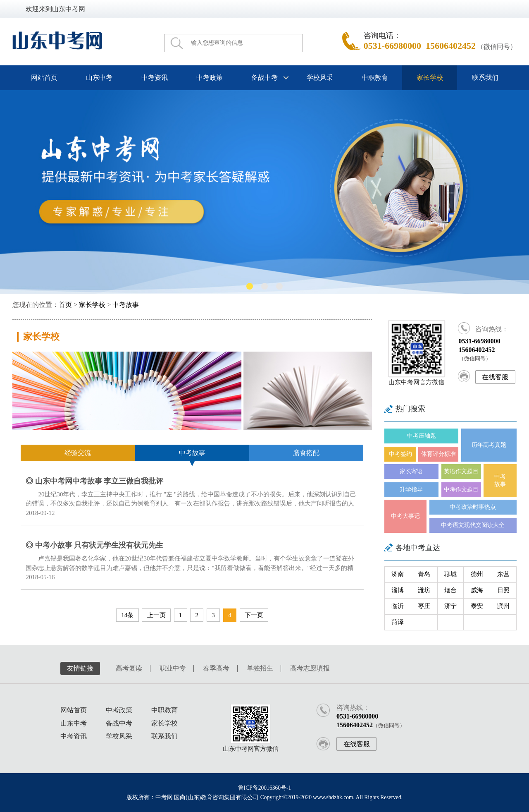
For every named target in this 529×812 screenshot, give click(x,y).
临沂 (398, 606)
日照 (503, 590)
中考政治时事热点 (473, 507)
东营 (503, 574)
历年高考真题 (489, 445)
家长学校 (430, 78)
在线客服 (495, 377)
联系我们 (485, 78)
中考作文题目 (461, 490)
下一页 (254, 615)
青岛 (424, 574)
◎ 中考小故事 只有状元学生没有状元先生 (94, 545)
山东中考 (99, 78)
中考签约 (400, 454)
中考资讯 (154, 78)
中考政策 (210, 78)
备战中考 (264, 78)
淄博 (398, 590)
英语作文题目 (461, 471)
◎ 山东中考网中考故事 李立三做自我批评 (94, 481)
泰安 (477, 606)
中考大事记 (405, 516)
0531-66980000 (392, 46)
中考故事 (126, 305)
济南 (398, 574)
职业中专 (173, 668)
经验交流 (78, 453)
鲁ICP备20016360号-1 (265, 788)
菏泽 (398, 622)
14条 (127, 615)
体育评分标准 (438, 454)
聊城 (450, 574)
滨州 (503, 606)
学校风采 (319, 78)
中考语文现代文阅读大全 (473, 525)
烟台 (450, 590)
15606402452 (451, 46)
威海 (477, 590)
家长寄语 (411, 471)
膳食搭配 (306, 453)
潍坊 (424, 590)
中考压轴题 (422, 436)
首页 (65, 305)
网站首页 (44, 78)
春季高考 (216, 668)
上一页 (156, 615)
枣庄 (424, 606)
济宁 (450, 606)
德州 (477, 574)
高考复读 (129, 668)
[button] (250, 286)
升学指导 (411, 490)
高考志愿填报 (310, 668)
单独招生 (260, 668)
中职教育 (375, 78)
